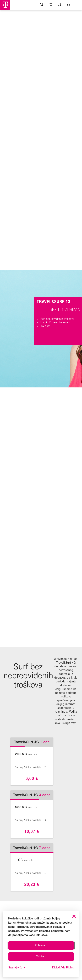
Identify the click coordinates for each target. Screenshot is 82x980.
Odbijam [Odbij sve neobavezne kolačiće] (41, 956)
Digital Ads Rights (63, 967)
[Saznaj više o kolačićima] (17, 968)
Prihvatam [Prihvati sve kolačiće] (41, 945)
